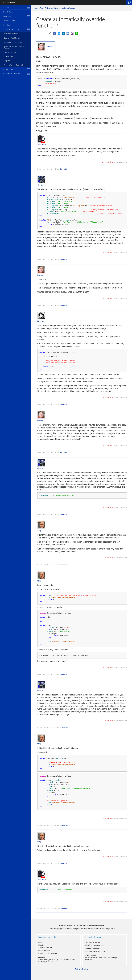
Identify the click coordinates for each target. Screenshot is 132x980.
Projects (7, 61)
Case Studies (7, 25)
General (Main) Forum (12, 38)
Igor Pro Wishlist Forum (13, 42)
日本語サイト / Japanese (12, 74)
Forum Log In (119, 3)
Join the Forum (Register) (13, 65)
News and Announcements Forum (14, 47)
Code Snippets (9, 57)
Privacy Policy (81, 969)
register (111, 162)
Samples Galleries (9, 21)
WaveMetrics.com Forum (13, 52)
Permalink (64, 169)
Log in (104, 162)
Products (6, 8)
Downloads (7, 16)
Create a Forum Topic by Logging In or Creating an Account (54, 8)
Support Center (8, 69)
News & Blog (7, 12)
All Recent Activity (11, 34)
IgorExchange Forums (11, 29)
